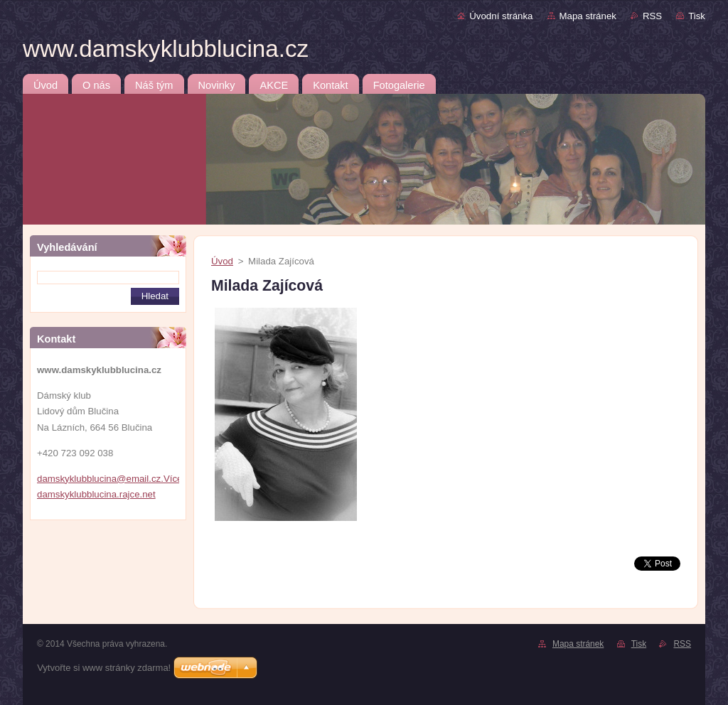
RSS (652, 16)
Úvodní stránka (501, 16)
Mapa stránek (588, 16)
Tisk (697, 16)
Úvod (222, 261)
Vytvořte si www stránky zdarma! (104, 668)
